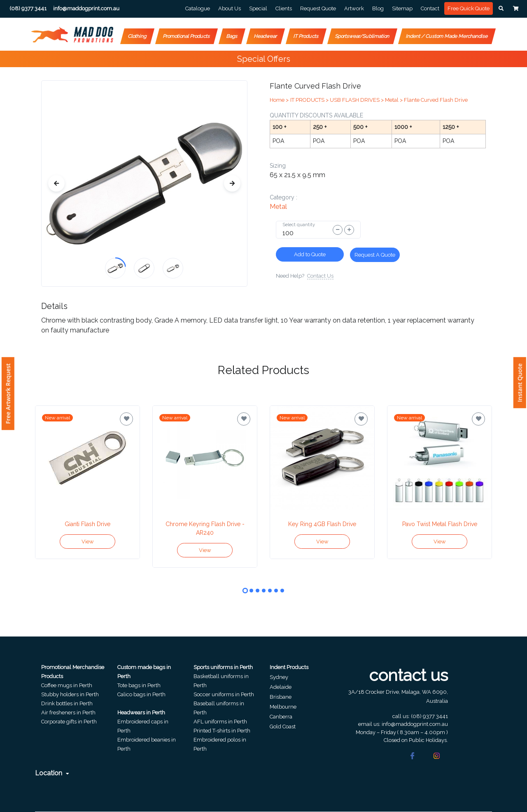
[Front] (72, 35)
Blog (378, 8)
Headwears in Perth (141, 713)
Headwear (266, 36)
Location (52, 773)
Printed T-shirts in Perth (222, 731)
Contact (430, 8)
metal (278, 207)
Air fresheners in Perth (68, 713)
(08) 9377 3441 (429, 716)
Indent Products (289, 667)
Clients (284, 8)
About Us (230, 8)
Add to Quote (310, 254)
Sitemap (402, 8)
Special (258, 8)
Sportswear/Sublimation (362, 36)
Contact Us (320, 276)
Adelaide (281, 687)
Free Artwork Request (8, 394)
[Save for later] (126, 419)
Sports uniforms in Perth (223, 667)
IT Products (306, 36)
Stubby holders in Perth (70, 694)
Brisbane (281, 697)
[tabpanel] (87, 482)
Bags (232, 36)
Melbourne (283, 707)
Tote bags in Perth (139, 685)
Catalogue (198, 8)
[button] (501, 9)
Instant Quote (520, 383)
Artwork (354, 8)
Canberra (281, 717)
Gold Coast (283, 727)
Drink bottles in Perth (67, 703)
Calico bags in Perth (141, 694)
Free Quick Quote (469, 8)
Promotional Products (187, 36)
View (88, 542)
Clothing (137, 36)
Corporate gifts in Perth (69, 722)
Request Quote (318, 8)
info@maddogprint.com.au (415, 724)
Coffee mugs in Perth (67, 685)
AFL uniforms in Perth (220, 722)
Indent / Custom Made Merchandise (447, 36)
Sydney (279, 677)
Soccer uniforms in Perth (224, 694)
